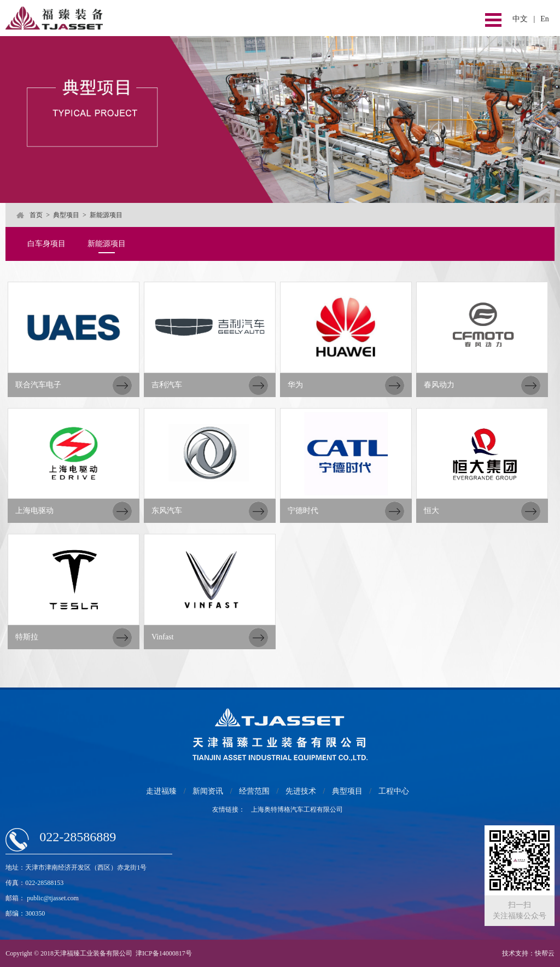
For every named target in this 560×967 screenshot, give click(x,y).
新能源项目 (107, 244)
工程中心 (394, 791)
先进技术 (301, 791)
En (545, 19)
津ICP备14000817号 (164, 953)
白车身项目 (46, 244)
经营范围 (254, 791)
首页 (36, 215)
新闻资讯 (208, 791)
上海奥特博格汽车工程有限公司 (297, 809)
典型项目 (66, 215)
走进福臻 (161, 791)
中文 (520, 19)
